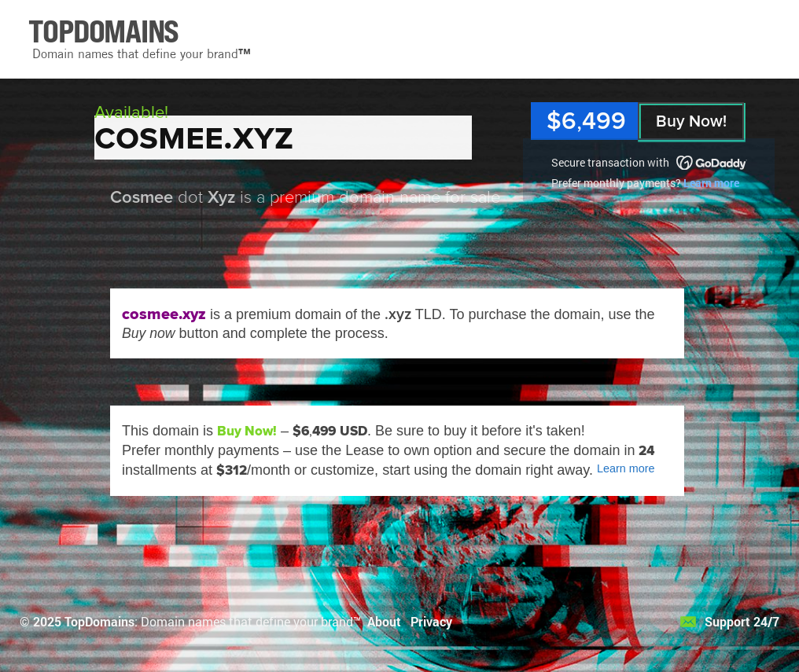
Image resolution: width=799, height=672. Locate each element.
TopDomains (99, 621)
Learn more (711, 183)
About (384, 621)
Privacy (431, 621)
